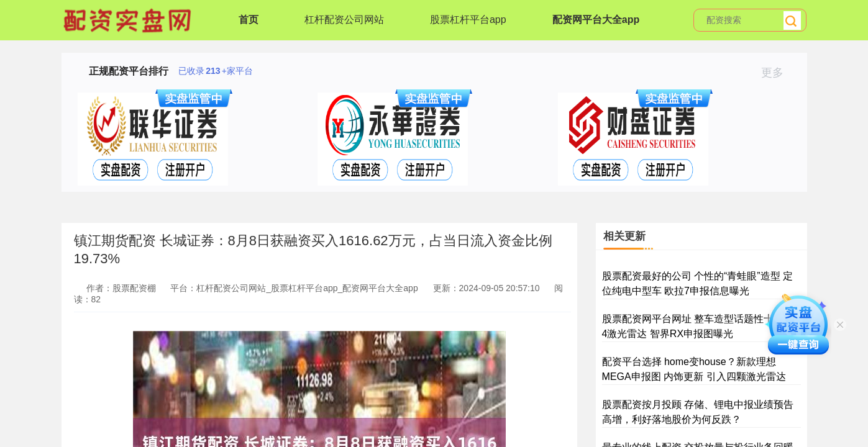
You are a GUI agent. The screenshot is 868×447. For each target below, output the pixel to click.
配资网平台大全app (596, 20)
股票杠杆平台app (468, 20)
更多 (778, 73)
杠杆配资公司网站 (344, 20)
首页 (249, 20)
